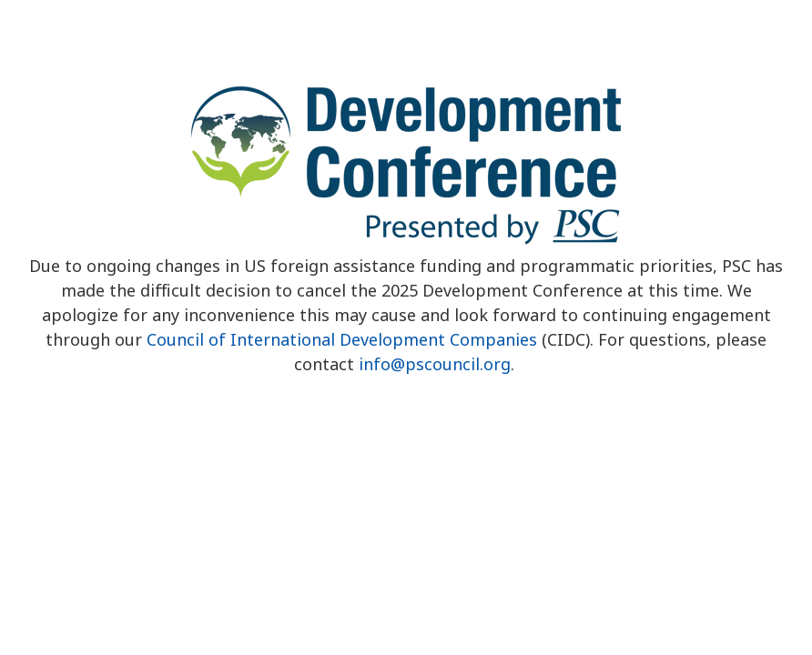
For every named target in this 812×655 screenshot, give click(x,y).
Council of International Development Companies (342, 339)
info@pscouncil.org (435, 364)
